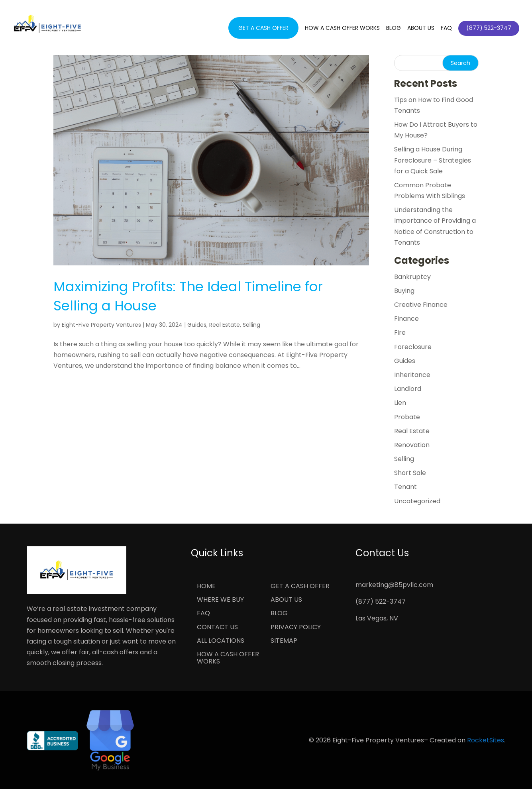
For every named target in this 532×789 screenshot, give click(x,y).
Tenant (405, 487)
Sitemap (284, 641)
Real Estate (225, 325)
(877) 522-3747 (381, 602)
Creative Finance (421, 305)
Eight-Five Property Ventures (101, 325)
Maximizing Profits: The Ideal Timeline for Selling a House (188, 296)
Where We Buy (220, 600)
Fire (400, 333)
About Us (421, 28)
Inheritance (412, 375)
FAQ (446, 28)
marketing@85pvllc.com (394, 585)
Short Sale (410, 473)
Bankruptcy (412, 277)
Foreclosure (413, 347)
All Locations (221, 641)
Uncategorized (417, 501)
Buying (404, 291)
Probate (407, 417)
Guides (197, 325)
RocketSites (486, 740)
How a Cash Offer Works (342, 28)
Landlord (408, 389)
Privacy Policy (296, 628)
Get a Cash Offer (263, 28)
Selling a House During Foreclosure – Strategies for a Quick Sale (433, 160)
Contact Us (217, 628)
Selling (251, 325)
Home (206, 587)
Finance (406, 319)
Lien (400, 403)
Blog (394, 28)
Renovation (412, 445)
